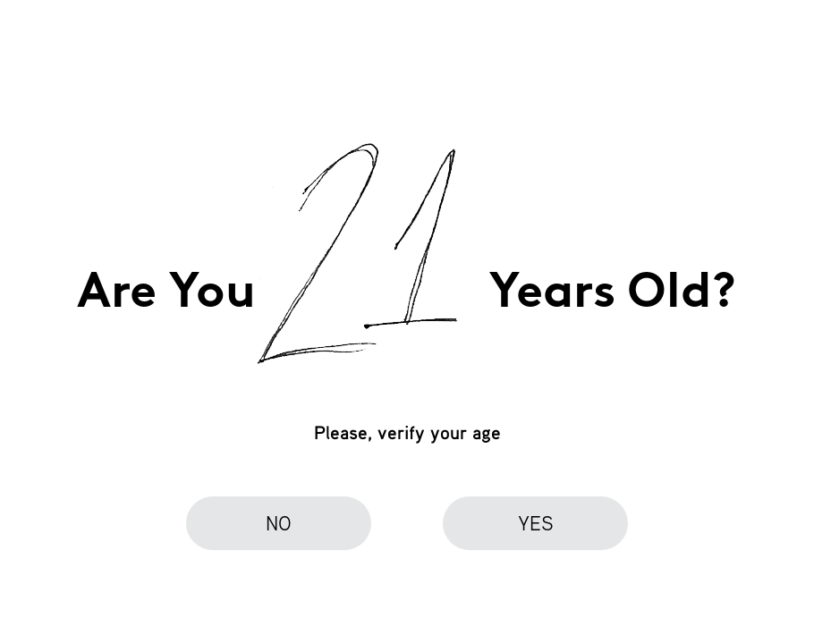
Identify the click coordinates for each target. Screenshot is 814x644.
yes (536, 523)
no (279, 523)
